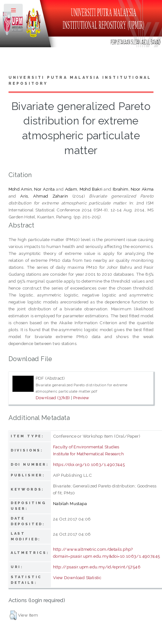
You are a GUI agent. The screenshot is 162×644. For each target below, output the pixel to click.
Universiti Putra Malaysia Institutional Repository (80, 81)
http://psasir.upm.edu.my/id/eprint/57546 (97, 567)
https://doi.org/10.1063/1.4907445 (89, 464)
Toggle (14, 12)
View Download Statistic (77, 578)
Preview (81, 398)
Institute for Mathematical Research (88, 454)
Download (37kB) (53, 398)
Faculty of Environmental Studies (86, 447)
